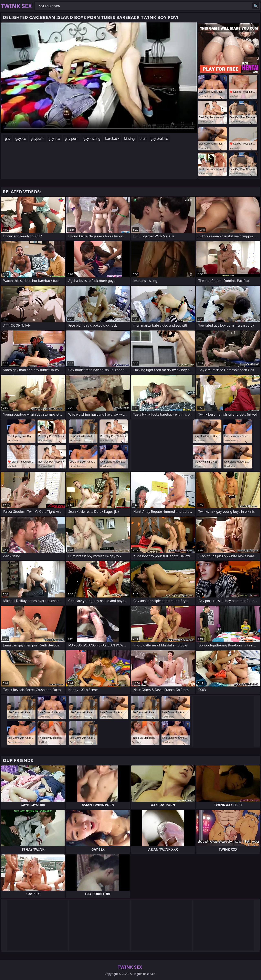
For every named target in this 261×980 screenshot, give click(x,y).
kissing (129, 139)
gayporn (37, 139)
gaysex (21, 139)
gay (8, 139)
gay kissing (92, 139)
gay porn (72, 139)
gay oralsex (159, 139)
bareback (112, 139)
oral (143, 139)
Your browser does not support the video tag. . (99, 78)
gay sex (54, 139)
